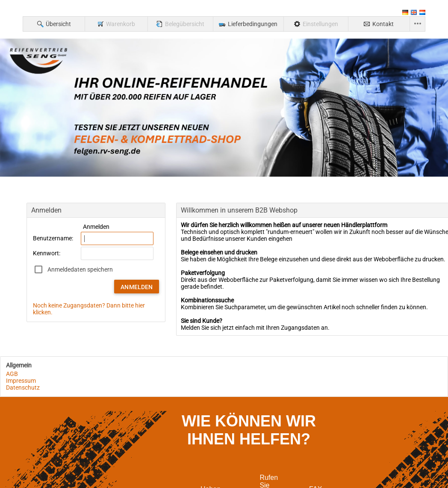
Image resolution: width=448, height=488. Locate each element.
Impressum (21, 381)
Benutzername (52, 238)
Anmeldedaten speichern (80, 269)
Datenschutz (23, 387)
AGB (12, 374)
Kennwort (46, 253)
